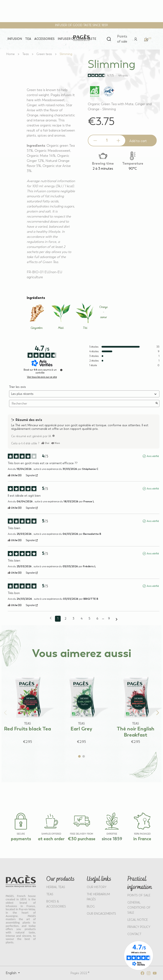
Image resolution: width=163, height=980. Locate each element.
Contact (134, 934)
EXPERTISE (112, 834)
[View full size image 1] (40, 58)
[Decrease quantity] (95, 141)
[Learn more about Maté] (61, 317)
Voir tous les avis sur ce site (42, 377)
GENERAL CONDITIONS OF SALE (139, 908)
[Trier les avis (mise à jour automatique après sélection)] (84, 394)
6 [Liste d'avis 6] (97, 619)
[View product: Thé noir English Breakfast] (136, 705)
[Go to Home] (11, 54)
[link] (136, 39)
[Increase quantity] (118, 141)
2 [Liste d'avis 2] (65, 619)
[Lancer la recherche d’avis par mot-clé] (157, 403)
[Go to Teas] (26, 54)
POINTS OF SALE (139, 895)
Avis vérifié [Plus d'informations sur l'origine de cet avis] (153, 456)
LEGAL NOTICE (138, 920)
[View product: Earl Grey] (82, 705)
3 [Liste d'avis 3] (73, 619)
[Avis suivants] (117, 619)
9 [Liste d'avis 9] (109, 619)
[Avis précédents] (51, 618)
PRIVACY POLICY (139, 927)
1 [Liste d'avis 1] (58, 619)
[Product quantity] (107, 140)
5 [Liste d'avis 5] (89, 619)
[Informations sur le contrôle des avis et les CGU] (61, 370)
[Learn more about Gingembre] (37, 317)
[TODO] (53, 436)
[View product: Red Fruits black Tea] (27, 705)
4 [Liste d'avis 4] (81, 619)
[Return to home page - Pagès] (82, 38)
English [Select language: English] (11, 973)
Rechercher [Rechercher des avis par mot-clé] (82, 404)
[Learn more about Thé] (85, 317)
